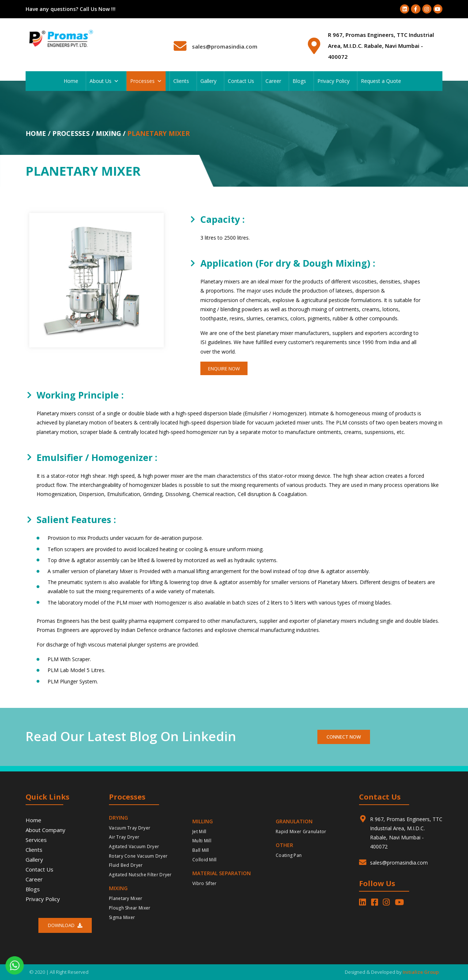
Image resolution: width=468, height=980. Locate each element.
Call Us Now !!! (98, 9)
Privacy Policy (333, 81)
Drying (118, 818)
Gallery (208, 81)
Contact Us (241, 81)
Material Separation (222, 873)
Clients (181, 81)
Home (71, 81)
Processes (146, 81)
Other (284, 845)
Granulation (294, 821)
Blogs (299, 81)
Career (273, 81)
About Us (104, 81)
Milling (203, 821)
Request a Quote (381, 81)
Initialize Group (421, 972)
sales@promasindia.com (225, 46)
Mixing (118, 888)
